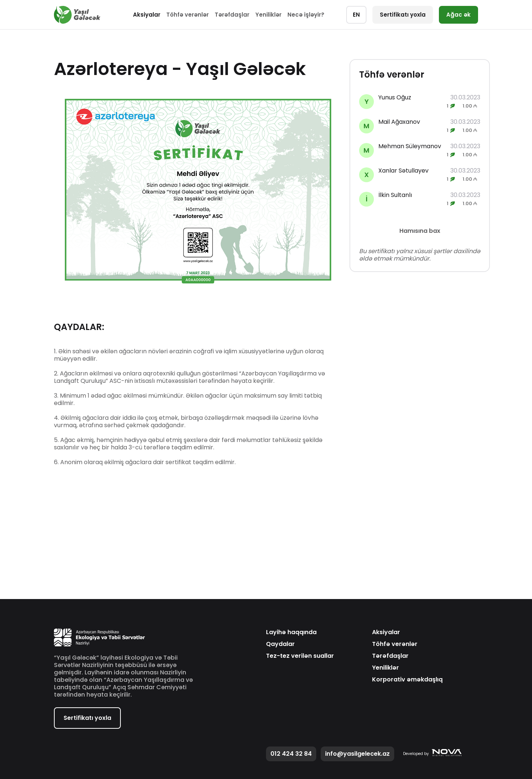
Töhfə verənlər (187, 15)
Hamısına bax (420, 231)
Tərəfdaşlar (232, 15)
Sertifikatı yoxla (403, 15)
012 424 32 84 (291, 754)
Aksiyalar (147, 15)
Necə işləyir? (306, 15)
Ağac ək (458, 15)
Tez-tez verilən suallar (300, 656)
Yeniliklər (268, 15)
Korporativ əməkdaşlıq (407, 680)
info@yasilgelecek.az (357, 754)
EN (356, 15)
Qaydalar (280, 644)
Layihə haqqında (291, 632)
